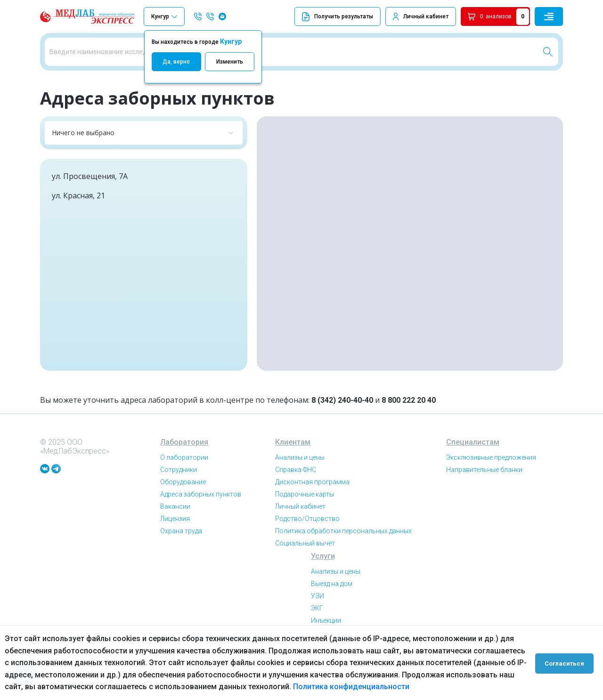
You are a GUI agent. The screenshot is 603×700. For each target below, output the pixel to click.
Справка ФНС (296, 493)
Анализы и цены (300, 480)
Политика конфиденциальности (351, 687)
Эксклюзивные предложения (491, 480)
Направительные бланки (484, 493)
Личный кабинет (426, 16)
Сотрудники (179, 493)
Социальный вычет (305, 566)
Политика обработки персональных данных (343, 554)
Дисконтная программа (312, 505)
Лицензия (175, 542)
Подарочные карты (305, 517)
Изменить (230, 62)
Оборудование (183, 505)
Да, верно (176, 62)
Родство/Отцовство (307, 542)
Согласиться (566, 663)
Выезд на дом (332, 607)
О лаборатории (184, 480)
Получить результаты (338, 17)
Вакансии (175, 529)
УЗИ (318, 619)
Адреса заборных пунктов (201, 517)
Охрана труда (181, 554)
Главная (51, 85)
